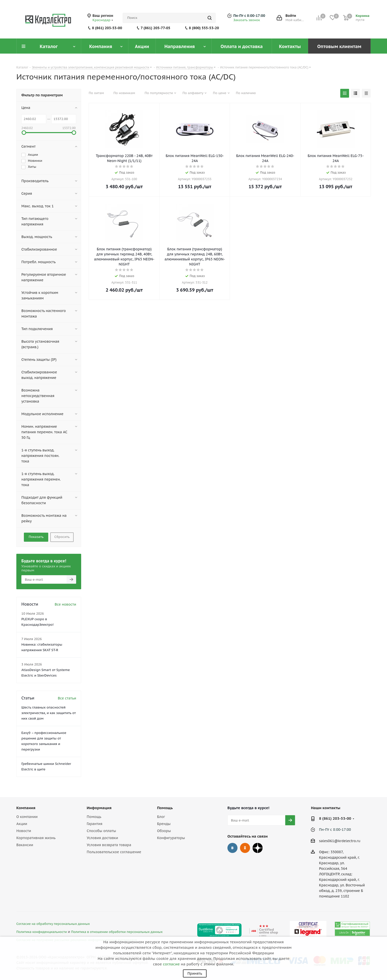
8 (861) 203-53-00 (107, 28)
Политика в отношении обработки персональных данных (117, 932)
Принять (195, 973)
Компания (26, 808)
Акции (22, 824)
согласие (171, 964)
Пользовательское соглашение (114, 852)
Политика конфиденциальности (42, 932)
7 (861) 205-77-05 (156, 28)
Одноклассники (245, 848)
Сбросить (62, 537)
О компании (27, 817)
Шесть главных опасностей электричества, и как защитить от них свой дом (49, 713)
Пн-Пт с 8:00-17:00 (249, 16)
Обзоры (164, 831)
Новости (24, 831)
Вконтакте (232, 848)
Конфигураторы (171, 838)
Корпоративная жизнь (36, 838)
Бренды (164, 824)
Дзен (258, 848)
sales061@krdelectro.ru (340, 841)
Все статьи (67, 698)
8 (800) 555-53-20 (204, 28)
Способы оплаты (101, 831)
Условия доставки (102, 838)
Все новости (65, 604)
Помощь (94, 817)
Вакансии (25, 845)
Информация (99, 808)
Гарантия (94, 824)
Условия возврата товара (109, 845)
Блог (161, 817)
